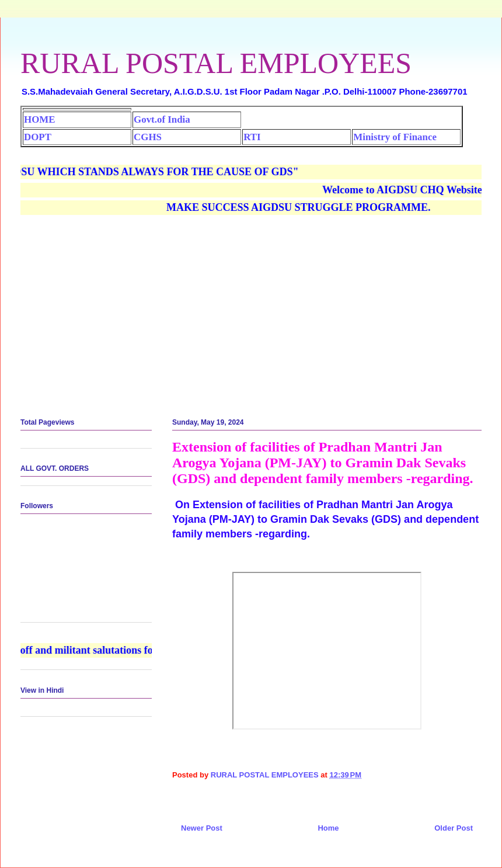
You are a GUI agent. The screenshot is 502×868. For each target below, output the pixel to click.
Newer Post (202, 828)
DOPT (38, 137)
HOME (39, 119)
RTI (252, 137)
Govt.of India (162, 119)
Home (328, 828)
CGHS (148, 137)
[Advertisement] (251, 317)
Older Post (454, 828)
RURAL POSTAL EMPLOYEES (216, 63)
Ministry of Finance (395, 137)
